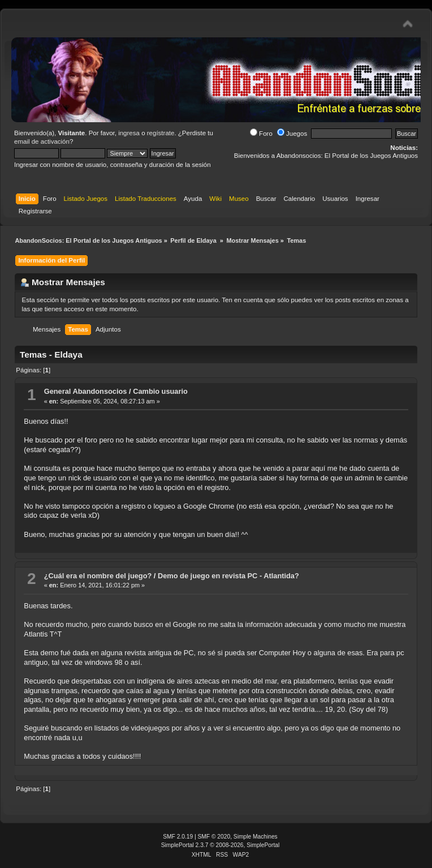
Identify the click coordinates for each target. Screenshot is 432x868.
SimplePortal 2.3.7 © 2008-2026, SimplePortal (221, 845)
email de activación (42, 141)
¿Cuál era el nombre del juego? (98, 576)
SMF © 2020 (214, 837)
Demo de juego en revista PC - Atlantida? (228, 576)
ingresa (129, 133)
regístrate (161, 133)
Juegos (292, 134)
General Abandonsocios (86, 391)
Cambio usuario (160, 391)
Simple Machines (256, 837)
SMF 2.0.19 (178, 837)
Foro (261, 134)
